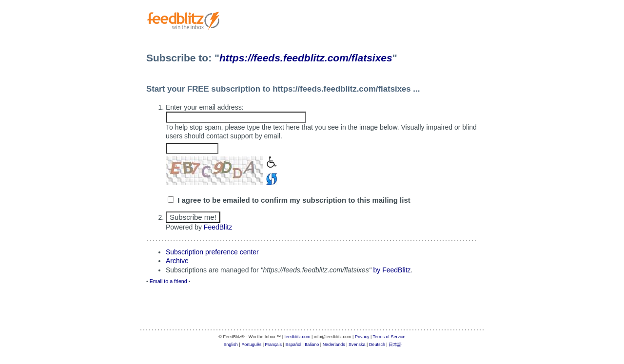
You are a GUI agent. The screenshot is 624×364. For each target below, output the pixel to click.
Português (251, 345)
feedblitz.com (298, 337)
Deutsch (377, 345)
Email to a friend (168, 281)
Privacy (362, 337)
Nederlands (334, 345)
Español (293, 345)
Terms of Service (389, 337)
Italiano (312, 345)
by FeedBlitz (392, 270)
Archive (177, 261)
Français (274, 345)
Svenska (357, 345)
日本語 (395, 345)
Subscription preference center (212, 252)
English (231, 345)
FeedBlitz (218, 227)
